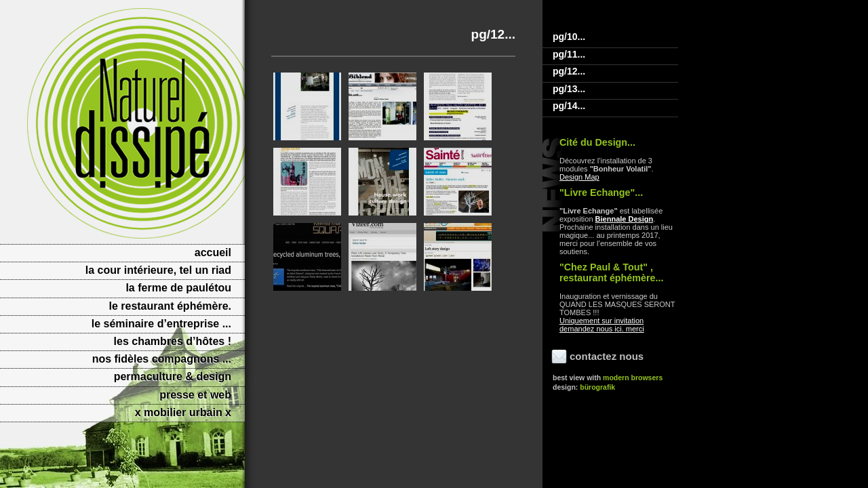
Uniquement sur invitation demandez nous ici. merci (602, 325)
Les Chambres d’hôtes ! (173, 341)
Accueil (213, 252)
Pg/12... (569, 71)
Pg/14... (569, 106)
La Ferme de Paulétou (178, 288)
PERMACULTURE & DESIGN (173, 377)
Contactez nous (607, 356)
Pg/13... (569, 89)
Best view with (608, 378)
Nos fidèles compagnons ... (162, 359)
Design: (584, 387)
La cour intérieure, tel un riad (158, 270)
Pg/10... (569, 37)
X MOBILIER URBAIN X (183, 412)
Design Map (579, 177)
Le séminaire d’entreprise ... (161, 324)
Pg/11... (569, 54)
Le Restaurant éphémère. (170, 306)
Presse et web (195, 395)
